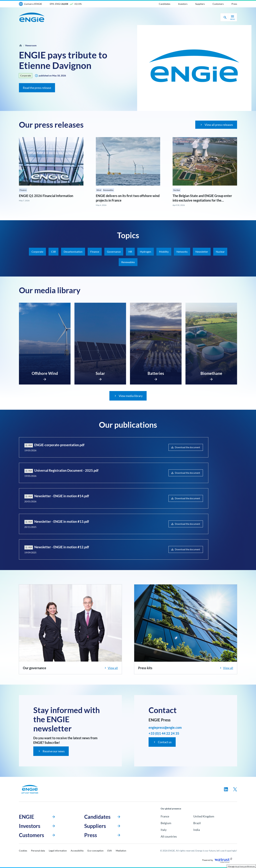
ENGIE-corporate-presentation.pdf (59, 445)
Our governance (35, 668)
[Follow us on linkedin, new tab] (226, 789)
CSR (53, 252)
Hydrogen (146, 252)
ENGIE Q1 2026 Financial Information (46, 196)
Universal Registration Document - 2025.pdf (66, 470)
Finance (23, 190)
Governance (114, 252)
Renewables (108, 190)
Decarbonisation (73, 252)
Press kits (145, 668)
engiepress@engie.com (165, 727)
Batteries (156, 373)
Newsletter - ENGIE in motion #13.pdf (62, 521)
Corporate (26, 76)
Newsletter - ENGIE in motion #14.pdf (62, 496)
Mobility (164, 252)
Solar (100, 373)
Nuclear (177, 190)
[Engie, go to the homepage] (30, 789)
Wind (99, 190)
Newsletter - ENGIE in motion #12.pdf (62, 547)
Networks (182, 252)
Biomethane (211, 373)
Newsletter (202, 252)
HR (130, 252)
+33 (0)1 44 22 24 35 (164, 733)
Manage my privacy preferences (241, 866)
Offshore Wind (45, 373)
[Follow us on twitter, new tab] (235, 789)
